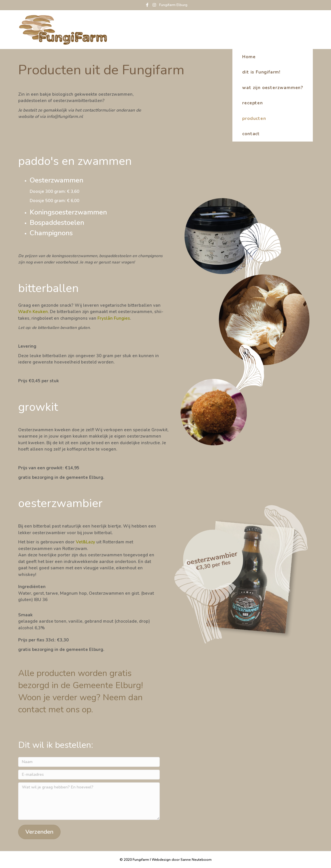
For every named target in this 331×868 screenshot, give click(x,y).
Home (301, 29)
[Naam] (89, 762)
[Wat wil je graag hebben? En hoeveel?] (89, 801)
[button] (39, 832)
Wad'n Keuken (33, 312)
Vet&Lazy (85, 542)
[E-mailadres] (89, 775)
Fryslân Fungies (114, 318)
